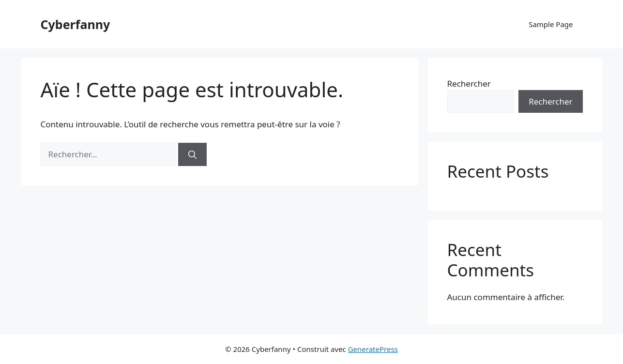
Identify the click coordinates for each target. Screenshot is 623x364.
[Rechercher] (192, 154)
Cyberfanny (76, 24)
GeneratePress (373, 349)
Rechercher (469, 83)
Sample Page (551, 24)
